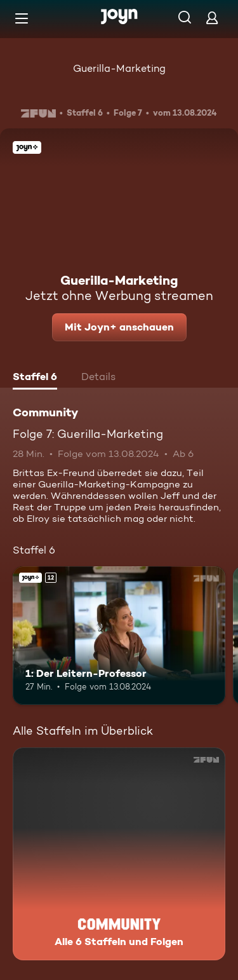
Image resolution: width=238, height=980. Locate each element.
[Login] (212, 17)
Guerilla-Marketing (119, 68)
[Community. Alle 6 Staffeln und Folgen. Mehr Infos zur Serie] (119, 854)
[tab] (35, 378)
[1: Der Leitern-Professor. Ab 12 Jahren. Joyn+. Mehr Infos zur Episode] (119, 636)
